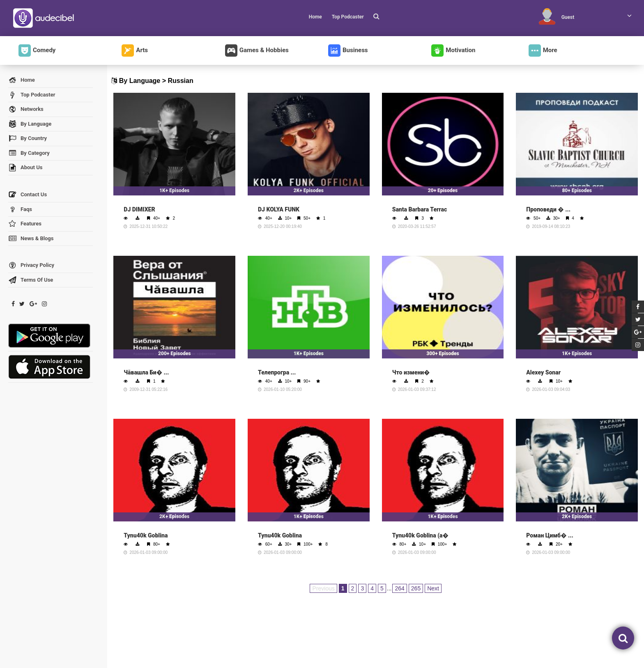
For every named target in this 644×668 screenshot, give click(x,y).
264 (399, 588)
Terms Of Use (31, 280)
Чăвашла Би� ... (146, 372)
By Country (28, 139)
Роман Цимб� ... (550, 535)
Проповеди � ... (548, 209)
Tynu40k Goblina (146, 535)
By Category (29, 153)
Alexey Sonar (543, 372)
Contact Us (28, 195)
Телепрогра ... (277, 372)
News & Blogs (31, 239)
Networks (26, 109)
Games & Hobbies (257, 51)
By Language (30, 124)
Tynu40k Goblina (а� (420, 535)
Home (315, 17)
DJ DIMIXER (139, 209)
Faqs (20, 210)
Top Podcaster (348, 17)
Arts (135, 51)
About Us (25, 168)
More (543, 51)
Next (433, 588)
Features (25, 224)
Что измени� (411, 372)
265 (416, 588)
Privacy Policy (31, 265)
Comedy (37, 51)
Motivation (453, 51)
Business (348, 51)
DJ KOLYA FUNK (279, 209)
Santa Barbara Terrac (420, 209)
